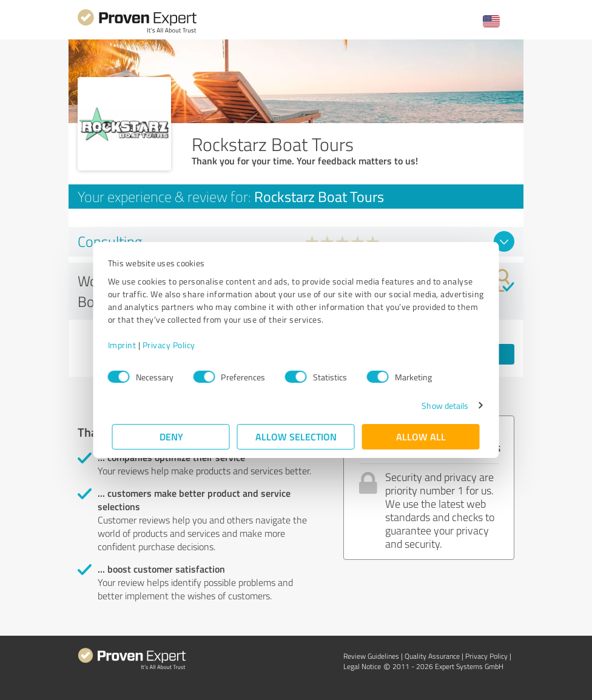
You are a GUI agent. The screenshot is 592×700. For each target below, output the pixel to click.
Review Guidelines (371, 656)
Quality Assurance (432, 656)
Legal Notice (362, 666)
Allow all (421, 436)
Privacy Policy (173, 345)
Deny (171, 436)
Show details (441, 406)
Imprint (126, 345)
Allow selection (296, 436)
